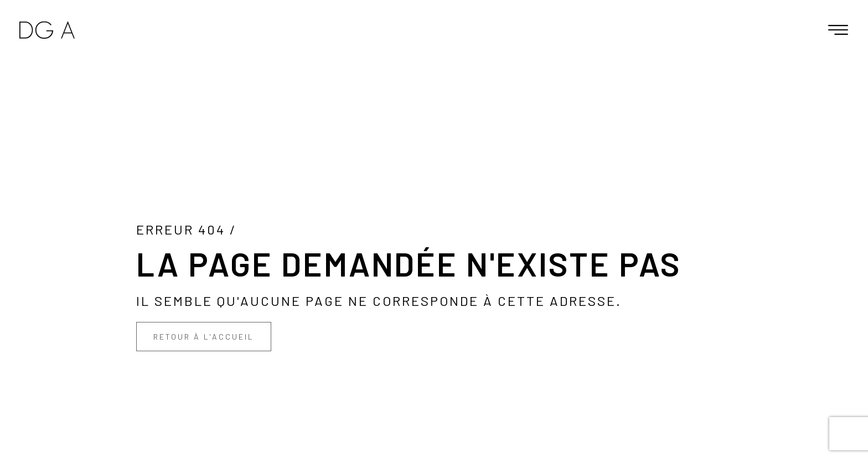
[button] (838, 30)
